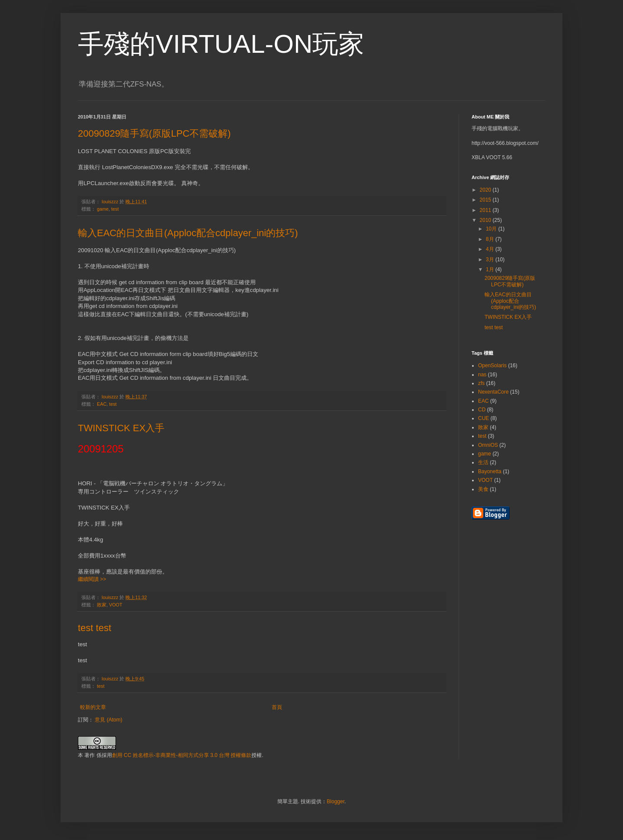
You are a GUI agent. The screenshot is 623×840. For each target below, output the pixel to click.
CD (482, 410)
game (103, 209)
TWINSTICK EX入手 (121, 428)
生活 (483, 462)
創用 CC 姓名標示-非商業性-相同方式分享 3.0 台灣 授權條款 (182, 755)
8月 (491, 239)
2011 (486, 210)
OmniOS (488, 445)
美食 (483, 489)
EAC (102, 404)
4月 (491, 249)
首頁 (277, 707)
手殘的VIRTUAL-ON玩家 (221, 44)
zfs (481, 383)
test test (95, 628)
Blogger (336, 802)
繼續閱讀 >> (92, 579)
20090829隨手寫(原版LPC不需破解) (154, 133)
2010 (486, 220)
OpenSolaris (492, 365)
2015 (486, 200)
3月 (491, 260)
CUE (483, 418)
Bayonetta (490, 471)
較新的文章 (93, 707)
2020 (486, 190)
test (115, 209)
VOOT (116, 605)
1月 (491, 269)
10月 (492, 229)
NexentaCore (493, 392)
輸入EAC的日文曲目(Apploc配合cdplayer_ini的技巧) (188, 233)
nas (482, 375)
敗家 (102, 605)
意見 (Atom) (108, 720)
